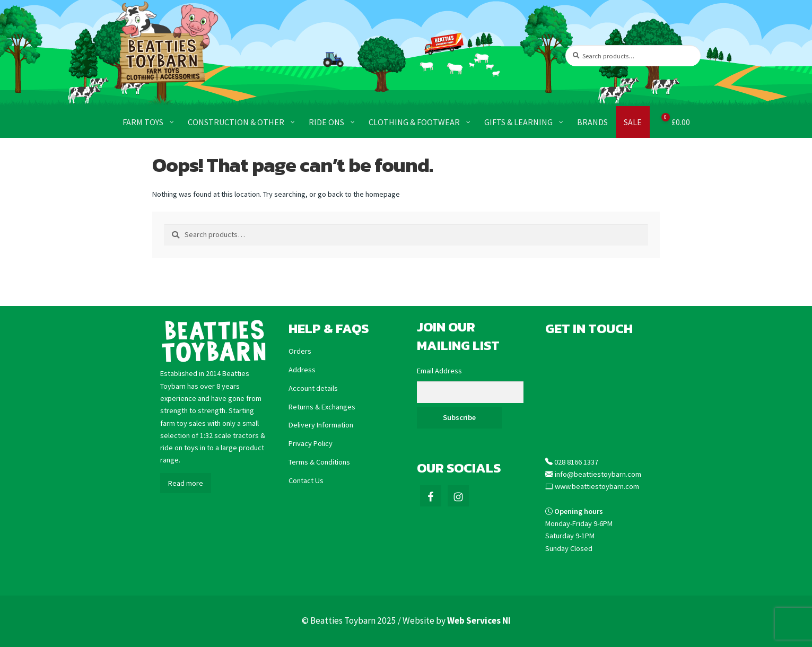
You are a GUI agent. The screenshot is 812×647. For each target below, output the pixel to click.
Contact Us (306, 480)
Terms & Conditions (319, 462)
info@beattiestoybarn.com (598, 474)
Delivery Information (321, 425)
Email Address (439, 371)
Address (302, 370)
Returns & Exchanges (322, 407)
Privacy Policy (311, 443)
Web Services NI (479, 620)
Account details (313, 388)
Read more (186, 483)
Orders (300, 351)
